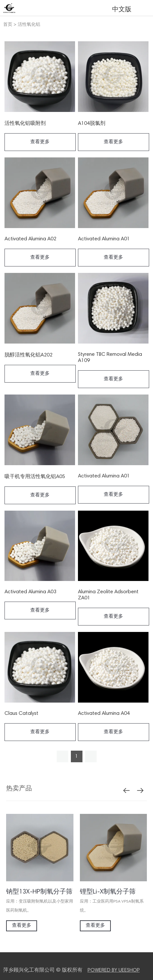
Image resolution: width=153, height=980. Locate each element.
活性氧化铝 (29, 25)
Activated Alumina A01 (104, 239)
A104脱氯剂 (92, 124)
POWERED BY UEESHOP (114, 970)
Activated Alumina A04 (104, 714)
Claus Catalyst (21, 714)
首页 (8, 25)
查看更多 (40, 142)
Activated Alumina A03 (30, 592)
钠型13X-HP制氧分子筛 (39, 892)
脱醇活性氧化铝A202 (29, 355)
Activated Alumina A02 (30, 239)
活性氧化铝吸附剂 (25, 124)
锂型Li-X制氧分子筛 (108, 892)
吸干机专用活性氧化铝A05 (35, 477)
